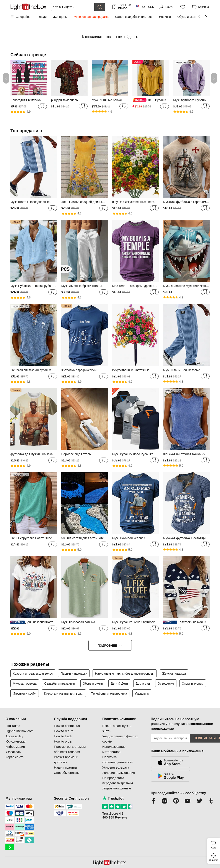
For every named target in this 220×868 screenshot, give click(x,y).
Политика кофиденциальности (118, 760)
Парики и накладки (74, 674)
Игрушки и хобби (25, 693)
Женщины (60, 17)
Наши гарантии (65, 767)
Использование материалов (114, 749)
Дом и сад (143, 684)
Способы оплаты (67, 773)
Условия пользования (119, 773)
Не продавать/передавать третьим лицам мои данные (118, 783)
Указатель (142, 693)
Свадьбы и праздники (60, 684)
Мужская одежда (25, 684)
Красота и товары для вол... (64, 693)
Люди (43, 17)
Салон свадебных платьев (134, 17)
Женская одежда (174, 674)
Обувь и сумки (93, 684)
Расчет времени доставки (66, 760)
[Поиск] (73, 7)
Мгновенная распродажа (91, 17)
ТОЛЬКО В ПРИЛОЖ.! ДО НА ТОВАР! (125, 7)
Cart (215, 844)
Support (214, 860)
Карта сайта (15, 757)
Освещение (166, 684)
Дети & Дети (119, 684)
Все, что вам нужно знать (117, 728)
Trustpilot (113, 798)
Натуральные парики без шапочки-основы (125, 674)
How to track (63, 736)
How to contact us (67, 726)
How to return (64, 731)
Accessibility (14, 736)
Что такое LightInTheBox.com (19, 728)
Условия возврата (116, 767)
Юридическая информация (16, 744)
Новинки (165, 17)
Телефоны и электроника (109, 693)
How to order (63, 741)
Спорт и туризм (193, 684)
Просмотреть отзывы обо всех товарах (70, 749)
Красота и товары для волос (33, 674)
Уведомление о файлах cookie (120, 739)
